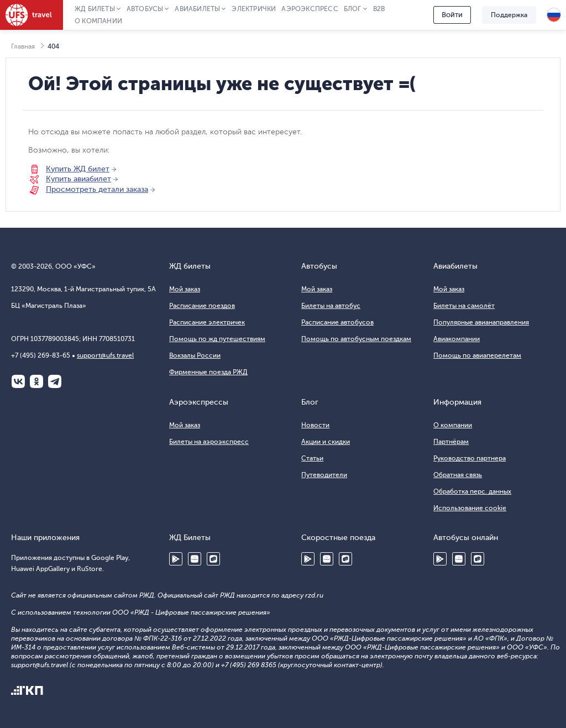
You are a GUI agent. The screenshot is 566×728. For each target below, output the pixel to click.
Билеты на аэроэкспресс (209, 442)
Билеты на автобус (331, 306)
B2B (379, 9)
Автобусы (145, 9)
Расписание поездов (202, 306)
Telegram (55, 381)
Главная (23, 46)
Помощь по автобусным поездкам (356, 339)
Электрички (254, 9)
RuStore (213, 559)
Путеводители (324, 475)
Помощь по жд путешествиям (217, 339)
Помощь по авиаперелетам (477, 355)
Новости (315, 425)
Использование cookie (470, 508)
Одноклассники (36, 381)
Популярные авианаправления (481, 322)
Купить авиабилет (78, 179)
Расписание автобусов (337, 322)
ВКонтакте (18, 381)
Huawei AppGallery (195, 559)
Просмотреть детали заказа (97, 189)
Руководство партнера (470, 458)
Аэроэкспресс (310, 9)
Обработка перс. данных (472, 491)
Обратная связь (458, 475)
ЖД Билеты (95, 9)
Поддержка (509, 15)
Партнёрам (451, 442)
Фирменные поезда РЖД (208, 372)
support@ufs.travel (105, 355)
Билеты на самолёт (464, 306)
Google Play (176, 559)
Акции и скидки (326, 442)
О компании (98, 21)
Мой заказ (185, 289)
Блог (353, 9)
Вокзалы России (195, 355)
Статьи (312, 458)
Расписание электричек (207, 322)
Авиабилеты (197, 9)
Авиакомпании (457, 339)
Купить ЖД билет (78, 169)
